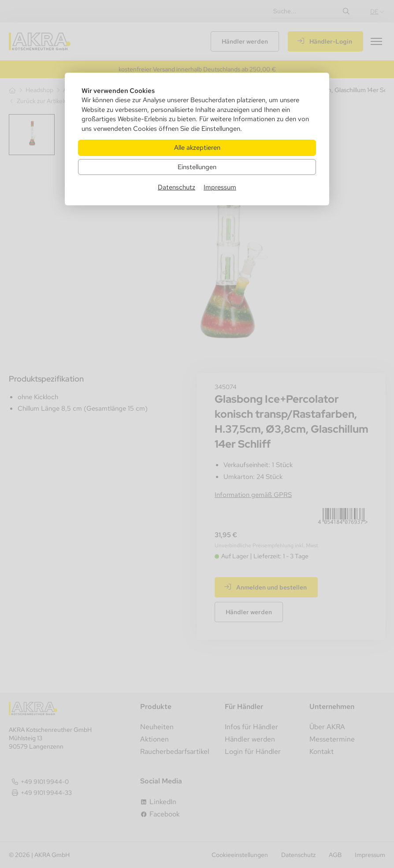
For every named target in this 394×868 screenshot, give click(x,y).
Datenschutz (177, 187)
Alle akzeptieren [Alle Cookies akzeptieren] (197, 147)
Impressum (220, 187)
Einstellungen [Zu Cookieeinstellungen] (197, 167)
